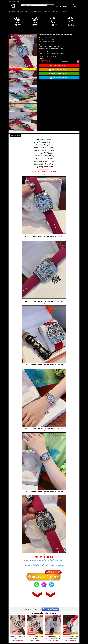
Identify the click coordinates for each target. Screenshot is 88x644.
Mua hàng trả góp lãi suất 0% (59, 70)
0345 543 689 (71, 26)
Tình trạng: (42, 58)
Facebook (68, 609)
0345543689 (63, 6)
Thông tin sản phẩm (15, 136)
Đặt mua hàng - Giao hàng (59, 66)
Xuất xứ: (41, 57)
